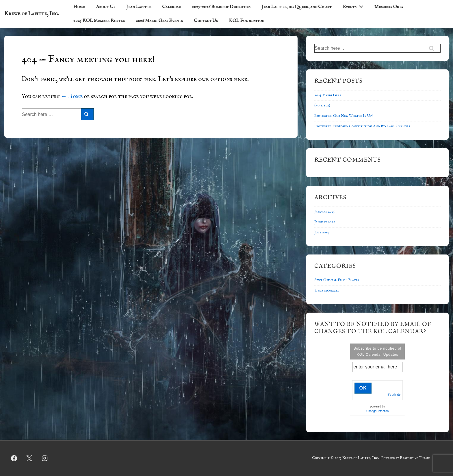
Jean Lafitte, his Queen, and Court (297, 7)
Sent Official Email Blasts (337, 280)
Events (354, 6)
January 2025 (325, 212)
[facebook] (14, 458)
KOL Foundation (247, 21)
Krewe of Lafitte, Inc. (32, 14)
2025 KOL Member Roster (99, 21)
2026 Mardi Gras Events (159, 21)
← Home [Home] (72, 96)
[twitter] (29, 458)
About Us (106, 7)
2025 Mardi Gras (328, 95)
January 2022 (325, 222)
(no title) (322, 105)
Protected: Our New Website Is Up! (344, 116)
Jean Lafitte (139, 7)
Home (79, 7)
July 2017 (322, 232)
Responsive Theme (415, 458)
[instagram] (45, 458)
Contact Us (206, 21)
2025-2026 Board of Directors (221, 7)
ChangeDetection (377, 411)
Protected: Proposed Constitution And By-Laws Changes (362, 126)
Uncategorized (327, 290)
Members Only (389, 7)
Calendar (171, 7)
